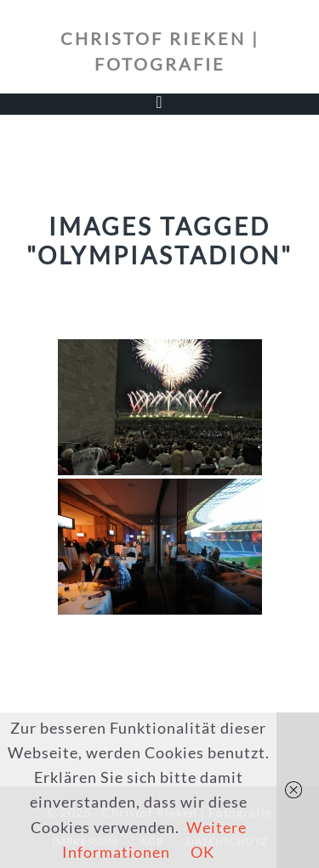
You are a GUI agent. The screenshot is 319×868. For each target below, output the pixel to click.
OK (202, 852)
